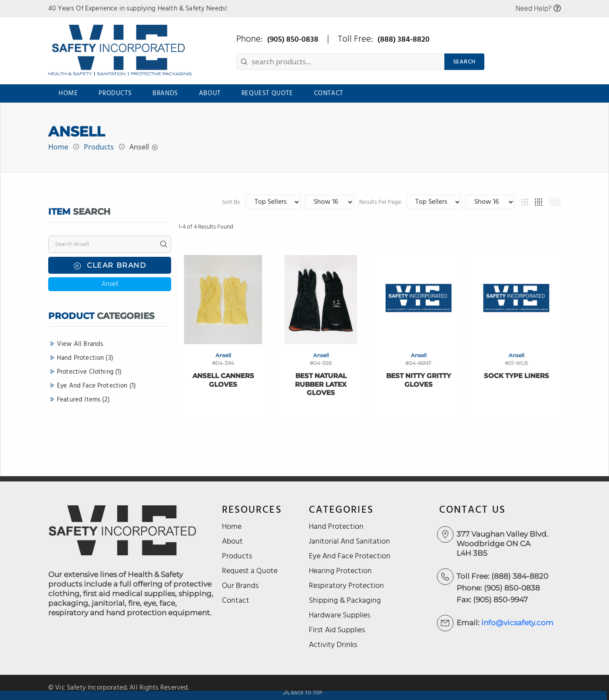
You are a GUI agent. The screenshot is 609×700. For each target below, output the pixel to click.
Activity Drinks (333, 645)
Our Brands (240, 586)
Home (68, 93)
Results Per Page (439, 202)
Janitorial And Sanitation (349, 542)
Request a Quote (250, 571)
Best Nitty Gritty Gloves (419, 380)
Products (115, 93)
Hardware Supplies (339, 615)
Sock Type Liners (516, 376)
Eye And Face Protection (350, 556)
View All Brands (80, 345)
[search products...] (341, 62)
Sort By (344, 202)
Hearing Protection (340, 571)
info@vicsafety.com (517, 623)
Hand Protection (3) (85, 358)
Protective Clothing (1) (89, 372)
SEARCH (464, 62)
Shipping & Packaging (345, 601)
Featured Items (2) (83, 400)
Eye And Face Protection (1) (96, 386)
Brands (165, 93)
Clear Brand (109, 266)
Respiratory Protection (346, 586)
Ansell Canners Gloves (223, 380)
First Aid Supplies (337, 630)
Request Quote (267, 93)
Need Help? (538, 9)
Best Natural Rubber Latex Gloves (321, 384)
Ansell (139, 147)
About (210, 93)
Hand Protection (336, 527)
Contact (329, 93)
